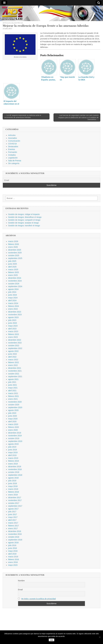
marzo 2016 (13, 557)
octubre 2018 (14, 472)
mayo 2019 (13, 452)
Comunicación (14, 141)
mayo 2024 (13, 298)
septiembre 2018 (15, 475)
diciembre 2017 (15, 498)
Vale (51, 640)
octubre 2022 (14, 346)
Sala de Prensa (17, 23)
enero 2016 (13, 562)
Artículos (7, 23)
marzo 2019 (13, 458)
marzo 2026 (13, 241)
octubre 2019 (14, 438)
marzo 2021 (13, 393)
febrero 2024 (13, 306)
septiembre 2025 (15, 258)
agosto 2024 (13, 289)
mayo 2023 (13, 326)
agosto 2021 (13, 379)
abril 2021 (12, 391)
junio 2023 (13, 323)
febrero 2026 (13, 244)
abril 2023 (12, 329)
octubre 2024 (14, 284)
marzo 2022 (13, 360)
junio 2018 (13, 483)
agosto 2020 (13, 410)
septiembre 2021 (15, 376)
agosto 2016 (13, 543)
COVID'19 (12, 144)
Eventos (12, 149)
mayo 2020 (13, 419)
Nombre (21, 581)
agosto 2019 (13, 444)
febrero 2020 (13, 427)
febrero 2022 (13, 362)
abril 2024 (12, 300)
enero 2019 (13, 464)
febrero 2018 (13, 492)
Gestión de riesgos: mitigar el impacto (24, 214)
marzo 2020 (13, 424)
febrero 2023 (13, 334)
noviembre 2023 (15, 315)
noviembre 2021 (15, 371)
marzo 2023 (13, 331)
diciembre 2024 (15, 278)
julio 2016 (12, 545)
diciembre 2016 (15, 531)
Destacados (13, 146)
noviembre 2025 (15, 253)
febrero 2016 (13, 559)
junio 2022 (13, 354)
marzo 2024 (13, 303)
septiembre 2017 (15, 506)
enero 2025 (13, 275)
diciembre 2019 (15, 433)
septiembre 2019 (15, 441)
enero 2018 (13, 495)
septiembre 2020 (15, 407)
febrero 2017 (13, 526)
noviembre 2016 (15, 534)
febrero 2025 (13, 272)
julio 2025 (12, 261)
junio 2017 (13, 514)
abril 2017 (12, 520)
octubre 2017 (14, 503)
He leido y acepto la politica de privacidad (38, 599)
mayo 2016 (13, 551)
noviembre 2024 (15, 281)
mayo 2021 (13, 388)
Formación (13, 152)
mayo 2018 (13, 486)
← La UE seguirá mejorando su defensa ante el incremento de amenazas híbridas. (23, 116)
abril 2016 (12, 554)
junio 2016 (13, 548)
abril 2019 (12, 455)
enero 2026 (13, 247)
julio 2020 (12, 413)
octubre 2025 (14, 255)
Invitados (12, 155)
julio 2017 (12, 512)
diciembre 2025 (15, 250)
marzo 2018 (13, 489)
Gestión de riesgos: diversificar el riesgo (25, 217)
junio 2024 (13, 295)
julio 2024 (12, 292)
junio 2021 (13, 385)
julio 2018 (12, 481)
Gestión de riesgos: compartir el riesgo (24, 220)
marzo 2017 (13, 523)
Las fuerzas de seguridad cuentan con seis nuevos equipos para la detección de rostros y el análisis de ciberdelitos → (79, 117)
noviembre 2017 (15, 500)
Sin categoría (14, 163)
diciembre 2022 (15, 340)
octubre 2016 (14, 537)
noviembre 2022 (15, 343)
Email (20, 590)
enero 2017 (13, 528)
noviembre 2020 (15, 402)
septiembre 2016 (15, 540)
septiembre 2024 (15, 286)
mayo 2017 (13, 517)
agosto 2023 (13, 317)
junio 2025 (13, 264)
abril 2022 (12, 357)
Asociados (13, 138)
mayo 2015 (13, 565)
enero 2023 (13, 337)
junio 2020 (13, 416)
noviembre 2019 (15, 436)
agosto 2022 (13, 351)
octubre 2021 (14, 374)
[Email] (51, 180)
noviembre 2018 (15, 469)
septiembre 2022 (15, 348)
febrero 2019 (13, 461)
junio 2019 (13, 450)
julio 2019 (12, 447)
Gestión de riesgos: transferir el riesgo (24, 226)
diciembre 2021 (15, 368)
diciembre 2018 (15, 467)
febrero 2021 (13, 396)
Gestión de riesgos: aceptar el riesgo (23, 223)
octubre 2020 (14, 405)
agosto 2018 (13, 478)
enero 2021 (13, 399)
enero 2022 (13, 365)
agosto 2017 (13, 509)
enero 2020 (13, 430)
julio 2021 (12, 382)
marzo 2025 (13, 270)
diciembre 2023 (15, 312)
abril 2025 (12, 267)
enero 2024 (13, 309)
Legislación (13, 158)
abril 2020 (12, 422)
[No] (100, 637)
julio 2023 (12, 320)
